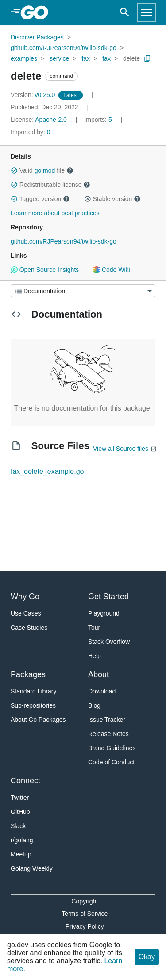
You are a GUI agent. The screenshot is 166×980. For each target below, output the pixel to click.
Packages (28, 674)
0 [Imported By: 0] (31, 132)
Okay (147, 957)
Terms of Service (85, 914)
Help (95, 656)
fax (86, 58)
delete (131, 58)
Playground (104, 613)
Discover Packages (37, 37)
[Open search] (125, 12)
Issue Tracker (107, 720)
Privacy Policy (85, 926)
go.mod (45, 170)
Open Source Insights (45, 270)
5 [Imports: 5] (99, 120)
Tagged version (40, 199)
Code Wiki (111, 270)
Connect (25, 781)
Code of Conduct (111, 762)
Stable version (112, 199)
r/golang (22, 840)
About (98, 674)
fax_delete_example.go (47, 471)
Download (102, 691)
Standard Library (34, 691)
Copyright (85, 901)
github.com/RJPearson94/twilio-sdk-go (64, 48)
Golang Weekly (32, 868)
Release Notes (108, 734)
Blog (94, 705)
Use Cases (26, 613)
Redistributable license (50, 185)
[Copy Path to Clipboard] (147, 58)
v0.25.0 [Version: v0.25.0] (34, 95)
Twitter (20, 798)
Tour (94, 628)
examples (24, 58)
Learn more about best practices (55, 213)
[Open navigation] (147, 12)
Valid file (42, 170)
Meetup (21, 854)
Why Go (25, 597)
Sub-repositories (33, 705)
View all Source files (121, 449)
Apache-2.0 (51, 120)
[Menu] (83, 291)
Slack (18, 826)
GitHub (20, 812)
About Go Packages (38, 720)
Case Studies (29, 628)
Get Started (108, 597)
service (59, 58)
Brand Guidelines (112, 748)
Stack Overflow (109, 642)
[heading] (37, 12)
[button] (14, 170)
